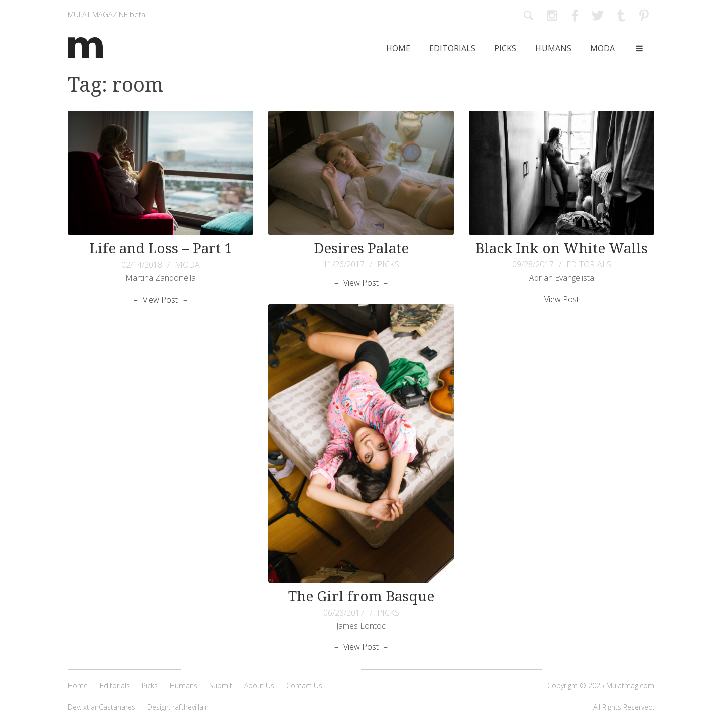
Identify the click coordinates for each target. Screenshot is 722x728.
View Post (160, 300)
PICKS (388, 264)
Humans (553, 48)
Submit (221, 686)
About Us (259, 686)
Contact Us (304, 686)
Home (398, 48)
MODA (187, 265)
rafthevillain (191, 707)
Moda (602, 48)
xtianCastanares (109, 707)
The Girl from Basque (361, 596)
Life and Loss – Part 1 (161, 249)
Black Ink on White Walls (562, 249)
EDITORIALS (589, 264)
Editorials (452, 48)
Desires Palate (361, 249)
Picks (505, 48)
